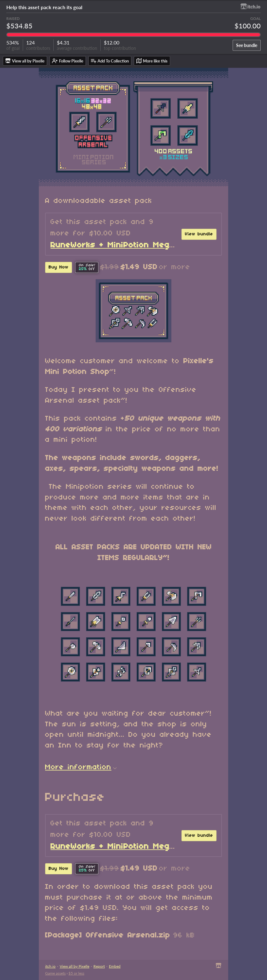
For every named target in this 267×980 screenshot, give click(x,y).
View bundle (199, 234)
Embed (115, 966)
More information (81, 767)
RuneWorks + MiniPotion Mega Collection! (135, 245)
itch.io (50, 966)
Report (99, 966)
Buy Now (59, 267)
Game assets (55, 973)
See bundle (247, 45)
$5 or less (76, 973)
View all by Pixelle (74, 966)
